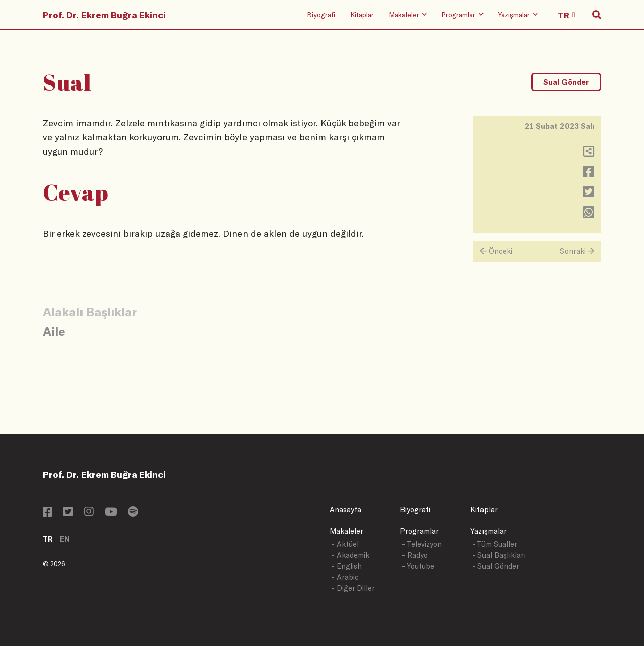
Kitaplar (362, 14)
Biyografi (321, 14)
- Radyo (415, 555)
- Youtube (418, 566)
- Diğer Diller (353, 588)
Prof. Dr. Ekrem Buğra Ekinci (104, 15)
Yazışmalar (489, 531)
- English (347, 566)
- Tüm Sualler (495, 544)
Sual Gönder (566, 82)
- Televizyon (422, 544)
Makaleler (346, 531)
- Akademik (350, 555)
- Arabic (345, 577)
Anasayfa (345, 509)
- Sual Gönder (496, 566)
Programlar (419, 531)
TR (48, 539)
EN (65, 539)
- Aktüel (345, 544)
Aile (54, 331)
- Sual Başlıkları (499, 555)
